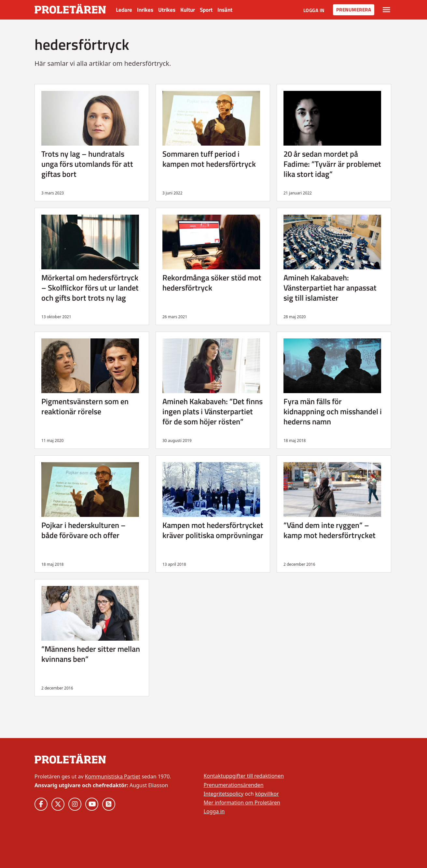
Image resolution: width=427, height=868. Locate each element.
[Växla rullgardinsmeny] (386, 10)
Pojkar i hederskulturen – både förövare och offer (83, 530)
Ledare (124, 10)
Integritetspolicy (224, 794)
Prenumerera (354, 10)
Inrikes (145, 10)
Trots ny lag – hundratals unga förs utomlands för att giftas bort (87, 164)
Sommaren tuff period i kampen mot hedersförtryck (209, 159)
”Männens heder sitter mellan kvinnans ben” (91, 654)
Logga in (314, 10)
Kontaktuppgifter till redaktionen (244, 776)
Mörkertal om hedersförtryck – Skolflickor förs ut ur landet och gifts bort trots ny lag (90, 288)
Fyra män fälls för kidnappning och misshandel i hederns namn (333, 411)
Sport (206, 10)
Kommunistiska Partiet (113, 776)
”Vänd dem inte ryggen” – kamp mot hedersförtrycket (330, 530)
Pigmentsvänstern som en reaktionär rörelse (85, 406)
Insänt (225, 10)
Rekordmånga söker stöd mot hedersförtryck (212, 283)
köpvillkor (267, 794)
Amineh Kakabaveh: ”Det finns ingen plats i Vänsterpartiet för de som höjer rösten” (213, 411)
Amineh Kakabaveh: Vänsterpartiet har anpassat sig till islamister (330, 288)
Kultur (188, 10)
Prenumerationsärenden (234, 785)
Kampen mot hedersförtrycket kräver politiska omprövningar (213, 530)
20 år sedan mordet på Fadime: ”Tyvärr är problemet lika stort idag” (332, 164)
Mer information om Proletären (242, 803)
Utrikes (167, 10)
